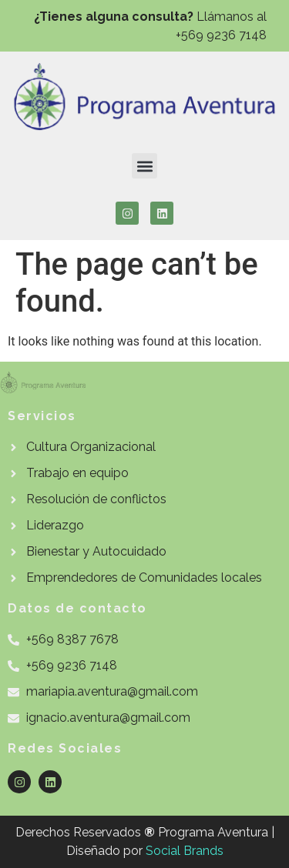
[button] (144, 166)
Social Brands (185, 851)
